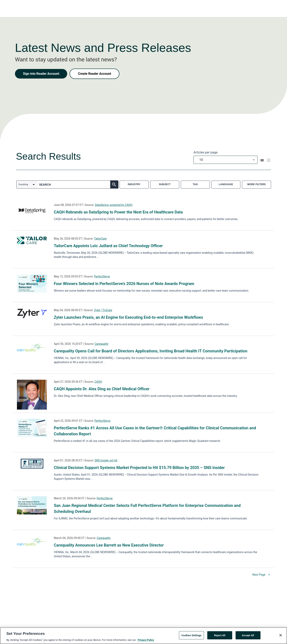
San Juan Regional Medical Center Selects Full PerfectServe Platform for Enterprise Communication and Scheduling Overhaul (147, 508)
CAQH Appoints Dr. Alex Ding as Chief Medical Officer (102, 389)
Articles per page (205, 152)
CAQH (98, 382)
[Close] (281, 636)
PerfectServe (102, 276)
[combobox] (226, 160)
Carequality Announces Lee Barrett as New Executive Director (109, 545)
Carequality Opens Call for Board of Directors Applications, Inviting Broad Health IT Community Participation (151, 351)
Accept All (248, 636)
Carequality (101, 344)
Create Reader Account (94, 74)
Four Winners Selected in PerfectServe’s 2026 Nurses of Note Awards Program (124, 284)
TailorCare (100, 239)
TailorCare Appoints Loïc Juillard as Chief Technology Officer (108, 246)
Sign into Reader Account (41, 74)
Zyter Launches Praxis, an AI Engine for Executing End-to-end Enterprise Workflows (128, 317)
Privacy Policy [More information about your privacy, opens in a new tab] (146, 641)
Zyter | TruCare (103, 310)
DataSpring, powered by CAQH (114, 205)
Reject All (220, 636)
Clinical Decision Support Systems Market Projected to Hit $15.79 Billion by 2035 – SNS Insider (139, 468)
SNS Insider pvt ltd (106, 460)
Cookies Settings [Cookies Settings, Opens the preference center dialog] (191, 636)
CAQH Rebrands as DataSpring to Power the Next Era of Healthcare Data (118, 212)
